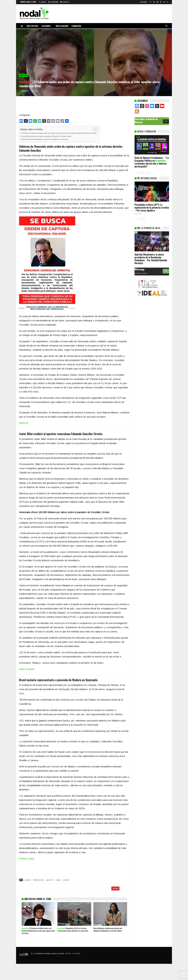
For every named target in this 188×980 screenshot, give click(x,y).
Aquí (166, 121)
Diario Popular (27, 669)
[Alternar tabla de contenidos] (94, 129)
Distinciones (53, 2)
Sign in (144, 2)
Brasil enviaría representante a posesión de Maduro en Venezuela (45, 139)
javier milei (50, 880)
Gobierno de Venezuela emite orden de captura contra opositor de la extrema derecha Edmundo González (59, 133)
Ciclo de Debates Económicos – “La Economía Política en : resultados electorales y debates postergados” (152, 162)
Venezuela (24, 75)
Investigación (62, 26)
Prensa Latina (27, 859)
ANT (137, 173)
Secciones (46, 26)
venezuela (66, 880)
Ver (166, 271)
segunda (58, 880)
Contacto (65, 2)
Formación (76, 26)
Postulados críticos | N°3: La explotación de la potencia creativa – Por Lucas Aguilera (152, 207)
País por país (32, 26)
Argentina (28, 880)
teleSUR (24, 423)
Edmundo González (38, 880)
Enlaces (43, 2)
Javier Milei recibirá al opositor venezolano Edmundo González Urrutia (47, 136)
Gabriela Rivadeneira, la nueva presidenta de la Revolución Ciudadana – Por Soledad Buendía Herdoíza (151, 259)
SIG (143, 173)
